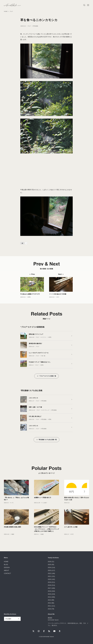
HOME (6, 562)
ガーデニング (46, 410)
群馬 (29, 300)
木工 (58, 300)
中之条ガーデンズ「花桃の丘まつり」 (40, 362)
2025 (49, 565)
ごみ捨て (45, 506)
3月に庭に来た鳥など (35, 416)
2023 (49, 570)
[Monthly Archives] (12, 619)
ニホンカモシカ (33, 398)
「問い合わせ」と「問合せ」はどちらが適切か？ (16, 502)
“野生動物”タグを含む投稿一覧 (47, 440)
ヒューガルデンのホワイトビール (39, 353)
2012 (49, 603)
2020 (49, 579)
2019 (49, 582)
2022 (49, 573)
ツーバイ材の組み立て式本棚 (58, 298)
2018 (49, 585)
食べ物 (43, 356)
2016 (49, 591)
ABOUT (6, 570)
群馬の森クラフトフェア (36, 334)
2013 (49, 600)
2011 (49, 606)
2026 (49, 562)
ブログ (29, 26)
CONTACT (7, 573)
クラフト (44, 337)
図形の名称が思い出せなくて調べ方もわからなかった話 (77, 502)
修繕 (13, 538)
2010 (49, 609)
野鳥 (50, 419)
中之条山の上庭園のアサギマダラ (30, 298)
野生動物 (36, 26)
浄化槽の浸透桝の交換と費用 (12, 530)
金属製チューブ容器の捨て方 (43, 501)
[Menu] (84, 5)
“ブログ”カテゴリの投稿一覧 (47, 376)
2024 (49, 568)
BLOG (6, 565)
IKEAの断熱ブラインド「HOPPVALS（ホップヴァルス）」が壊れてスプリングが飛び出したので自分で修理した (46, 533)
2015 (49, 594)
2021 (49, 576)
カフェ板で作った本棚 (71, 530)
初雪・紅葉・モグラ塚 (35, 407)
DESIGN (7, 568)
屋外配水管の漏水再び (35, 343)
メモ (12, 506)
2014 (49, 597)
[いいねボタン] (22, 243)
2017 (49, 588)
